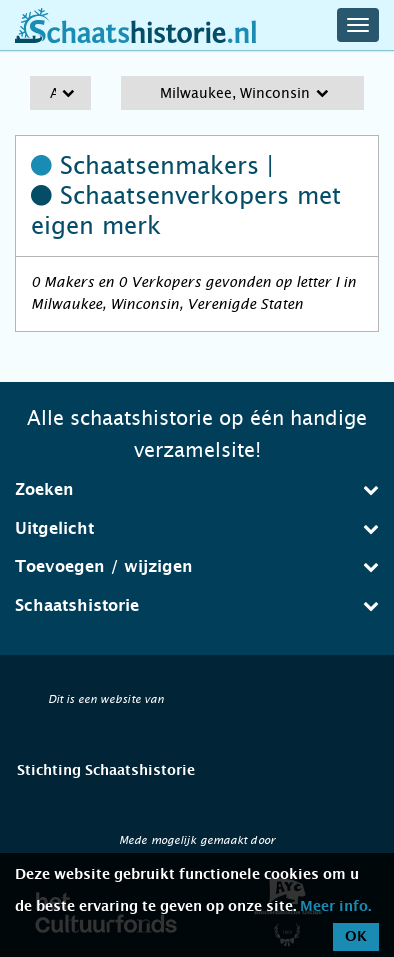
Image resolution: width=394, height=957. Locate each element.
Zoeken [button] (197, 489)
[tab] (197, 490)
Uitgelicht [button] (197, 528)
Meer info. (335, 907)
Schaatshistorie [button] (197, 605)
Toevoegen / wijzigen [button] (197, 566)
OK (356, 937)
